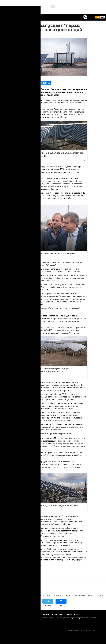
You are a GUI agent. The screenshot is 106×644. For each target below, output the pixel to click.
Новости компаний (73, 615)
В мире (49, 595)
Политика (39, 595)
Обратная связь (8, 621)
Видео (90, 595)
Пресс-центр (100, 595)
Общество (41, 565)
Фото (68, 595)
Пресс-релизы (58, 615)
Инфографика (79, 595)
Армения (22, 565)
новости (6, 595)
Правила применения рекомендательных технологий (76, 618)
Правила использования (22, 615)
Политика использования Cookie (41, 618)
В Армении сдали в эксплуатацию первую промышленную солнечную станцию (45, 370)
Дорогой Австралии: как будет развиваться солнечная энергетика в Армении (52, 154)
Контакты (37, 615)
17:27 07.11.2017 (24, 35)
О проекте (6, 615)
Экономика (32, 565)
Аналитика (59, 595)
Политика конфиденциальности (14, 618)
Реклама (46, 615)
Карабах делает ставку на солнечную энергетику (49, 505)
